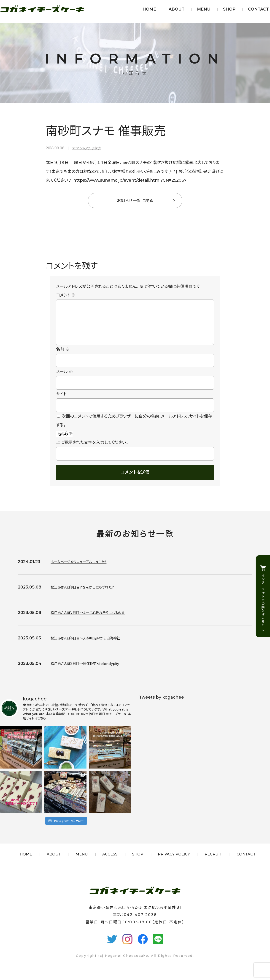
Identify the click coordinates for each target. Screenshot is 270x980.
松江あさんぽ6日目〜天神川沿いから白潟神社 (92, 645)
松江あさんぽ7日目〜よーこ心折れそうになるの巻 (95, 620)
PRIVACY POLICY (174, 862)
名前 (63, 357)
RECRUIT (213, 862)
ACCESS (110, 862)
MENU (204, 9)
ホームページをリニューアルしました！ (84, 569)
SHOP (229, 9)
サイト (61, 401)
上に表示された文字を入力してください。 (92, 450)
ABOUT (177, 9)
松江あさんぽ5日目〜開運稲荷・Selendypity (92, 671)
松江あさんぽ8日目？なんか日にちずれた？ (89, 594)
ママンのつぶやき (87, 148)
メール (65, 379)
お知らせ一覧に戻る (135, 201)
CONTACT (258, 9)
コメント (66, 295)
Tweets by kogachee (162, 705)
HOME (149, 9)
